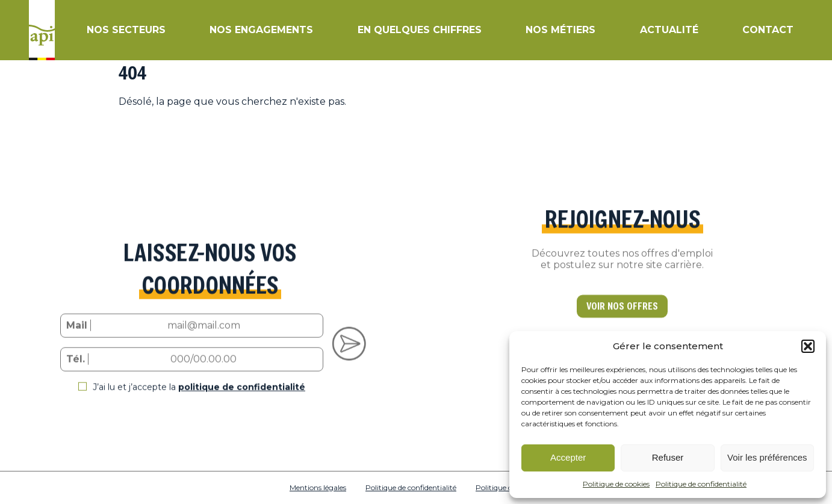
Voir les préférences (767, 457)
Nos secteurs (126, 30)
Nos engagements (261, 30)
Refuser (668, 457)
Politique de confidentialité (701, 484)
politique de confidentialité (242, 396)
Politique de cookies (616, 484)
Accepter (568, 457)
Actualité (669, 30)
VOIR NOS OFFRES (622, 316)
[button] (808, 346)
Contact (768, 30)
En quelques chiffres (420, 30)
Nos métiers (560, 30)
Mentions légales (318, 487)
